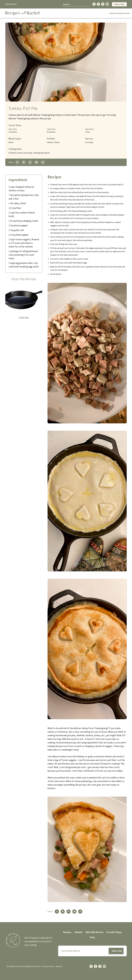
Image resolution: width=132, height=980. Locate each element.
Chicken (50, 142)
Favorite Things (114, 932)
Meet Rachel (11, 4)
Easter (20, 153)
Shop (92, 937)
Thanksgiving (38, 153)
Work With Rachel (94, 932)
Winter (47, 153)
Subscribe (119, 4)
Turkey (57, 142)
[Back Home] (23, 13)
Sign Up (59, 966)
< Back (119, 13)
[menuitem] (67, 932)
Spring (30, 153)
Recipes (67, 932)
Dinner (11, 142)
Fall (25, 153)
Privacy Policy (48, 966)
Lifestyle (78, 932)
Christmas (12, 153)
